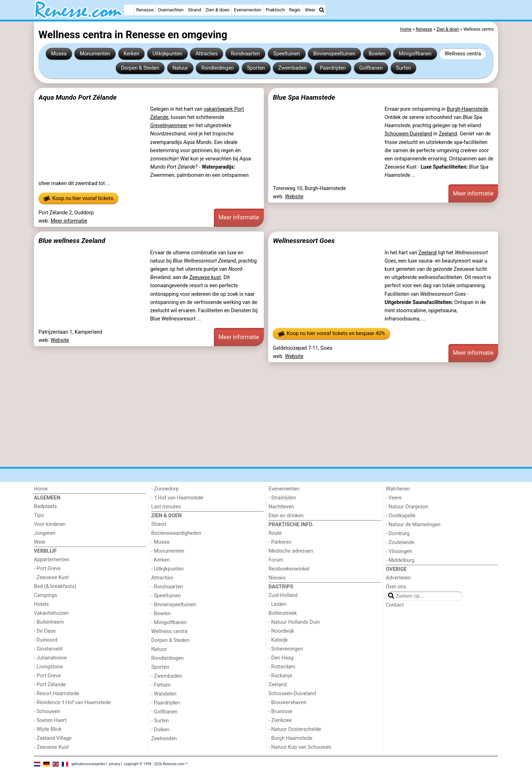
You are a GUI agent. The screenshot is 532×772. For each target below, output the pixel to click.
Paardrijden (333, 68)
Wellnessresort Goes (304, 241)
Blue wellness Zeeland (72, 241)
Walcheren (398, 489)
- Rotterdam (282, 667)
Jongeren (45, 533)
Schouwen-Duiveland (408, 134)
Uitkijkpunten (167, 54)
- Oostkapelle (401, 516)
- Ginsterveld (48, 649)
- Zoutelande (400, 542)
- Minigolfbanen (169, 622)
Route (275, 533)
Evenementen (248, 10)
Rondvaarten (245, 54)
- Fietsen (161, 685)
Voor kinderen (50, 524)
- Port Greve (47, 569)
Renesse (145, 10)
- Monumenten (168, 551)
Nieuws (277, 578)
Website (294, 197)
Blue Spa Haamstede (304, 97)
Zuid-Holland (283, 595)
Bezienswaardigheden (176, 533)
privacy (115, 764)
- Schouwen (47, 711)
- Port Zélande (50, 685)
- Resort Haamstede (57, 694)
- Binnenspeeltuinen (174, 605)
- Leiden (277, 604)
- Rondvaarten (167, 587)
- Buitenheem (49, 622)
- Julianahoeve (50, 658)
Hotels (41, 604)
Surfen (403, 68)
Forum (276, 560)
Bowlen (377, 54)
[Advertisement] (248, 414)
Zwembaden (292, 68)
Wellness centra (463, 54)
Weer (310, 10)
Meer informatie (69, 221)
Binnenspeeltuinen (334, 54)
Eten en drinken (286, 516)
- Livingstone (48, 667)
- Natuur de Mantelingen (413, 525)
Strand (194, 10)
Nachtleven (281, 507)
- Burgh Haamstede (290, 738)
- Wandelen (164, 694)
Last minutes (166, 507)
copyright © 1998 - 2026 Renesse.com (154, 764)
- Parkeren (280, 542)
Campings (46, 595)
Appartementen (52, 560)
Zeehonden (164, 739)
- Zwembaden (167, 676)
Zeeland (448, 134)
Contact (395, 605)
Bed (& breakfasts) (55, 586)
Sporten (256, 68)
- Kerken (161, 560)
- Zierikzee (280, 720)
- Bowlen (161, 614)
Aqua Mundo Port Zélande (78, 97)
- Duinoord (46, 640)
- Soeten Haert (50, 720)
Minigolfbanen (415, 54)
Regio (295, 10)
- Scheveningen (286, 649)
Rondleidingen (218, 68)
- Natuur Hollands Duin (294, 622)
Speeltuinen (287, 54)
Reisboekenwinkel (289, 569)
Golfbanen (371, 68)
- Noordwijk (281, 631)
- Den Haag (281, 658)
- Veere (394, 498)
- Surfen (160, 721)
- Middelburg (400, 560)
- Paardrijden (166, 703)
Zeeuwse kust (205, 277)
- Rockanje (280, 676)
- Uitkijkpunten (168, 569)
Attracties (207, 54)
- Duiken (160, 730)
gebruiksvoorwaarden (89, 764)
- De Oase (45, 631)
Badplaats (45, 506)
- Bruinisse (280, 711)
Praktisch (275, 10)
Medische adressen (291, 551)
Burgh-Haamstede (467, 109)
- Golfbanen (165, 712)
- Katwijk (278, 640)
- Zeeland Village (53, 738)
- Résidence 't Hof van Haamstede (72, 703)
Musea (59, 54)
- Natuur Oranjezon (407, 507)
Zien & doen (218, 10)
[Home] (129, 10)
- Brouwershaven (287, 703)
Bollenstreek (283, 613)
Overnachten (171, 10)
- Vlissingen (399, 551)
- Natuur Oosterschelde (295, 729)
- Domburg (398, 534)
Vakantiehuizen (51, 613)
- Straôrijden (282, 498)
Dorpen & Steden (140, 68)
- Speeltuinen (166, 596)
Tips (39, 515)
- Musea (160, 542)
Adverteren (398, 578)
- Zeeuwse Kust (51, 577)
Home (41, 489)
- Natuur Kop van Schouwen (300, 747)
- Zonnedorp (165, 489)
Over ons (396, 587)
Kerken (131, 54)
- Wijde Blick (48, 729)
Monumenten (95, 54)
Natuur (180, 68)
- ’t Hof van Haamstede (177, 498)
